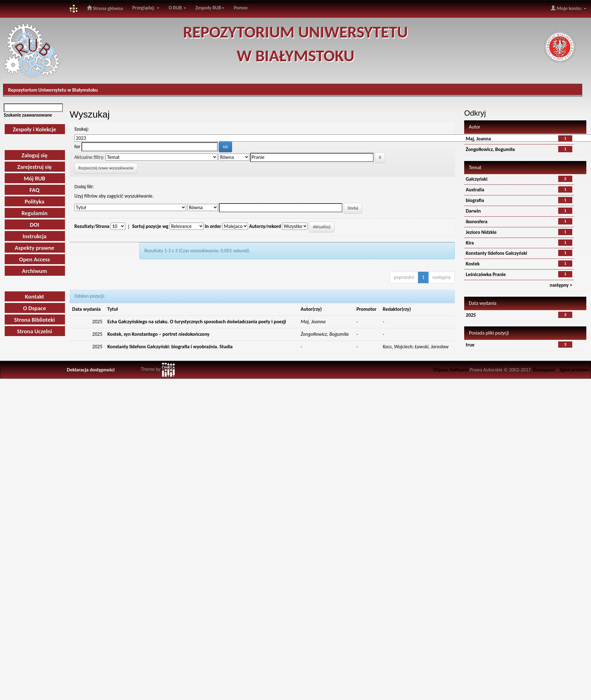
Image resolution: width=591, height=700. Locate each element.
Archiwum (34, 271)
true (470, 345)
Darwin (473, 211)
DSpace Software (451, 370)
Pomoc (241, 8)
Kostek (473, 264)
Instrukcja (35, 236)
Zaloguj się (35, 155)
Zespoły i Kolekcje (35, 129)
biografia (475, 200)
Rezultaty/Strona (92, 226)
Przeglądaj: (146, 8)
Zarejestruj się (34, 167)
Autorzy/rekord (265, 226)
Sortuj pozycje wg (150, 226)
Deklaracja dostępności (91, 370)
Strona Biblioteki (34, 320)
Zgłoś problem (574, 370)
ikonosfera (477, 222)
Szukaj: (82, 129)
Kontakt (35, 297)
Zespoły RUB (210, 8)
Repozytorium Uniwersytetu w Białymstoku (53, 90)
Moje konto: (569, 8)
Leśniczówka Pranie (486, 274)
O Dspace (35, 308)
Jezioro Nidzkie (481, 232)
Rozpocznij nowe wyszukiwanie (106, 168)
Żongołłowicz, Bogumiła (490, 149)
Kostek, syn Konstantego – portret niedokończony (159, 334)
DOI (35, 225)
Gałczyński (477, 179)
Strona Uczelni (34, 331)
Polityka (35, 201)
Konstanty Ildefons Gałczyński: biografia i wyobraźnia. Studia (170, 347)
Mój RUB (35, 178)
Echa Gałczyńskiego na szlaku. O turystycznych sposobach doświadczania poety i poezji (197, 322)
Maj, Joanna (478, 139)
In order (213, 226)
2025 (471, 315)
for (77, 146)
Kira (470, 243)
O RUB (177, 8)
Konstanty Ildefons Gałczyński (496, 253)
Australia (475, 190)
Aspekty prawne (35, 248)
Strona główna (105, 8)
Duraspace (544, 370)
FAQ (35, 190)
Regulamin (35, 213)
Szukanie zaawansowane (28, 115)
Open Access (35, 259)
